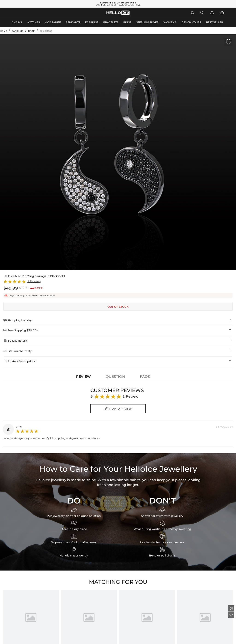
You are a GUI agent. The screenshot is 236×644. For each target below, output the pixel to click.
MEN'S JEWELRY (22, 13)
